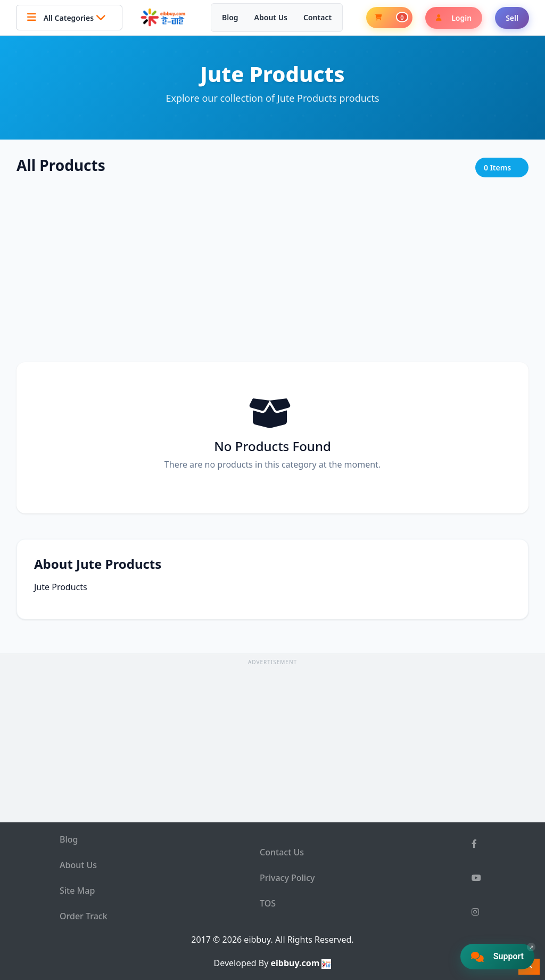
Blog (230, 17)
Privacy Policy (287, 878)
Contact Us (282, 852)
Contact (317, 17)
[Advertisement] (272, 271)
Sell (512, 18)
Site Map (77, 891)
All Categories (69, 17)
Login (454, 18)
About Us (271, 17)
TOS (268, 903)
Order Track (84, 916)
